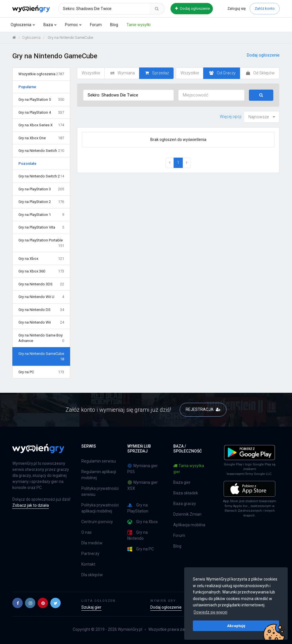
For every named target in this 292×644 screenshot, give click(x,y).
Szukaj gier (91, 607)
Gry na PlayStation (138, 508)
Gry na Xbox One (41, 138)
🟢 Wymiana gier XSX (143, 485)
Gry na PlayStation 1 (41, 215)
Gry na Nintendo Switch (41, 151)
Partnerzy (90, 554)
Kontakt (88, 564)
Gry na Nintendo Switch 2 (41, 176)
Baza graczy (185, 504)
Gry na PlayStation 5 (41, 100)
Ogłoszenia (21, 25)
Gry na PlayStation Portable (41, 243)
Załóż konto (265, 8)
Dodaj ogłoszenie (192, 8)
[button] (18, 603)
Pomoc (71, 25)
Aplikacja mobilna (189, 525)
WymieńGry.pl (130, 629)
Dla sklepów (92, 575)
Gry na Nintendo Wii (41, 322)
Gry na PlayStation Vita (41, 227)
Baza (48, 25)
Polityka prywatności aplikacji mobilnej (100, 508)
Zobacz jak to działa (31, 505)
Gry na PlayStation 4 (41, 113)
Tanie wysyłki (139, 25)
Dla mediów (92, 543)
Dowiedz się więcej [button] (211, 612)
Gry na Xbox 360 (41, 271)
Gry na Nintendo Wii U (41, 297)
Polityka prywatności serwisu (100, 491)
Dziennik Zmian (187, 514)
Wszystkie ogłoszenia (41, 74)
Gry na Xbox (41, 259)
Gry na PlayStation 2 (41, 202)
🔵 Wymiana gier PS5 (143, 469)
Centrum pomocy (97, 522)
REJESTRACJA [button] (203, 409)
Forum (96, 25)
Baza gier (182, 482)
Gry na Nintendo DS (41, 310)
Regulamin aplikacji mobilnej (99, 475)
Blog (114, 25)
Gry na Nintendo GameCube (41, 357)
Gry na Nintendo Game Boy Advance (41, 338)
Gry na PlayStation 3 (41, 189)
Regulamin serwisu (99, 461)
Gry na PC (41, 372)
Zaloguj (237, 8)
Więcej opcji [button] (231, 117)
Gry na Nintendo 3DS (41, 284)
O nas (87, 532)
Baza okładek (186, 493)
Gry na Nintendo (138, 535)
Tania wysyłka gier (189, 469)
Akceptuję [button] (236, 626)
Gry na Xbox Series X (41, 125)
